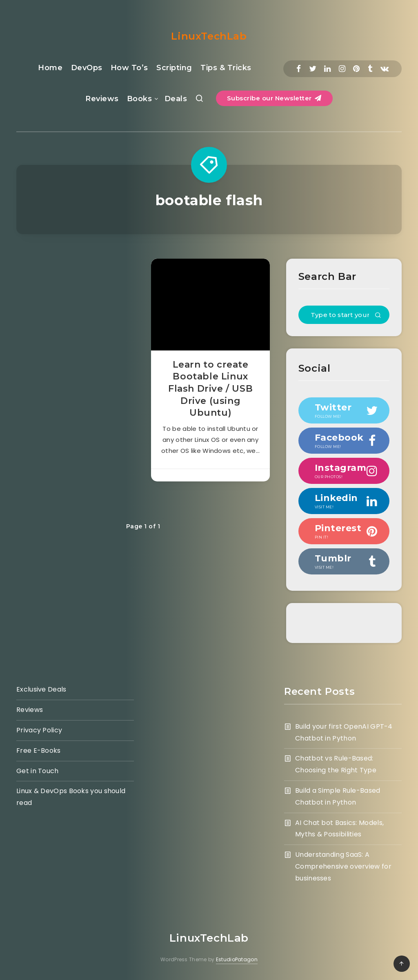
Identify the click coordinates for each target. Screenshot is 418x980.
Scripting (174, 68)
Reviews (102, 99)
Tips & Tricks (226, 68)
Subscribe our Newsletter (274, 98)
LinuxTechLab (209, 36)
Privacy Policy (39, 730)
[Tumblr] (370, 69)
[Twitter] (313, 69)
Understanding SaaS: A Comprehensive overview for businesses (343, 866)
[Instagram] (342, 69)
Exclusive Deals (41, 689)
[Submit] (378, 316)
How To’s (129, 68)
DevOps (87, 68)
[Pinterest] (356, 69)
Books (140, 99)
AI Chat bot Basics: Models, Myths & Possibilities (339, 829)
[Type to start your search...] (344, 315)
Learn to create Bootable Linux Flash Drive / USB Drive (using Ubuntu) (210, 389)
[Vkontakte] (385, 69)
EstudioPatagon (237, 959)
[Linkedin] (327, 69)
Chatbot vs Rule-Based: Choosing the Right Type (336, 764)
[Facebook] (299, 69)
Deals (176, 99)
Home (50, 68)
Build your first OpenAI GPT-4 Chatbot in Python (344, 732)
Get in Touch (38, 771)
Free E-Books (39, 751)
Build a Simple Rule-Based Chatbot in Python (338, 796)
